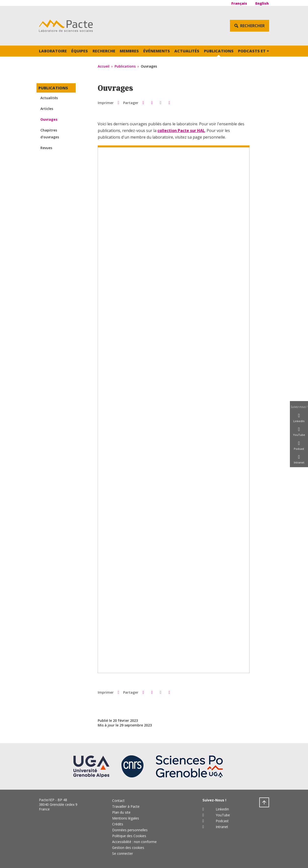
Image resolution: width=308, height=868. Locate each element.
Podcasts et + (254, 51)
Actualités (187, 51)
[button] (143, 103)
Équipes (80, 51)
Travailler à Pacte (126, 806)
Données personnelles (130, 830)
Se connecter (123, 853)
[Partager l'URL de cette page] (169, 103)
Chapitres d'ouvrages (50, 134)
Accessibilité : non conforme (134, 842)
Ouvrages (49, 119)
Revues (46, 148)
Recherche (104, 51)
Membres (129, 51)
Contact (118, 801)
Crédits (118, 824)
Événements (157, 51)
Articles (47, 109)
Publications (219, 51)
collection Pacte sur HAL (181, 131)
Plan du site (121, 812)
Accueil (104, 66)
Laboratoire (53, 51)
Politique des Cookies (129, 836)
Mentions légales (126, 818)
